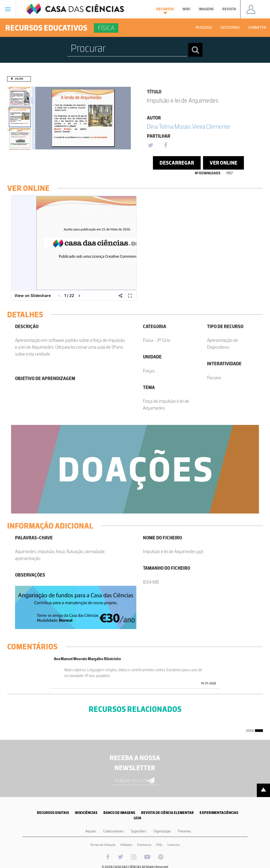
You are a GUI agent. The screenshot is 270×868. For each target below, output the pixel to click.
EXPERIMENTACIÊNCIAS (219, 813)
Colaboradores (113, 831)
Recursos (165, 11)
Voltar (19, 79)
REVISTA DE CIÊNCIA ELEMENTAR (167, 813)
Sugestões (138, 831)
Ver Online (223, 163)
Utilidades (126, 845)
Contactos (173, 845)
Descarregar (177, 163)
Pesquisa (204, 28)
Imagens (206, 9)
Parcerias (184, 831)
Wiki (186, 9)
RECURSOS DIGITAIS (53, 813)
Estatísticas (144, 845)
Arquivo (91, 831)
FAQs (159, 845)
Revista (229, 9)
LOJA (138, 818)
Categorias (230, 28)
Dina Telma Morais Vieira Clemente (189, 126)
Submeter (257, 28)
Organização (162, 831)
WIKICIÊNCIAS (86, 813)
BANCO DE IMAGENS (119, 813)
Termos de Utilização (103, 845)
